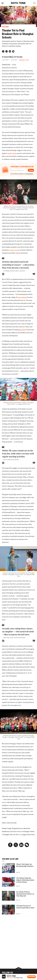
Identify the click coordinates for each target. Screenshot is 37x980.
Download (32, 977)
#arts (27, 60)
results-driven (12, 153)
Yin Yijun (19, 57)
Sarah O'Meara (9, 57)
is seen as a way (14, 250)
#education (22, 60)
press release (22, 297)
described (23, 330)
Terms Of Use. (29, 174)
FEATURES (5, 27)
